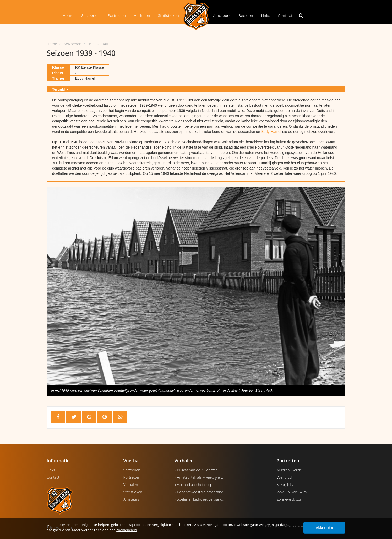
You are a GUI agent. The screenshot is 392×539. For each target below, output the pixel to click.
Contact (285, 15)
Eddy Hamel (271, 132)
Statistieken (168, 15)
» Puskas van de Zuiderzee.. (197, 470)
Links (266, 15)
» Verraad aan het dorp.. (194, 485)
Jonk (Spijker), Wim (292, 492)
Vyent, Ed (284, 477)
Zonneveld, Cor (289, 499)
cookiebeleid (127, 530)
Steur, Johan (287, 485)
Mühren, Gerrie (289, 470)
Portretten (117, 15)
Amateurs (222, 15)
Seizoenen (90, 15)
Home (68, 15)
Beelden (246, 15)
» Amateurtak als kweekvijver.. (199, 477)
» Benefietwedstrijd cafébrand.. (200, 492)
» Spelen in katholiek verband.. (199, 499)
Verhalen (142, 15)
